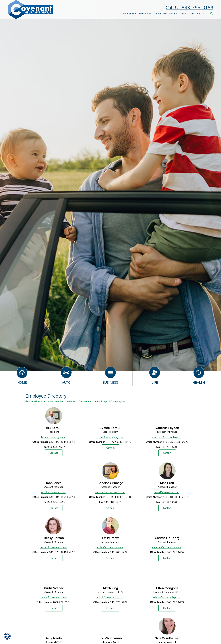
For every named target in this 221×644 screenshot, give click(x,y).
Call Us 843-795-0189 (189, 8)
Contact (54, 453)
